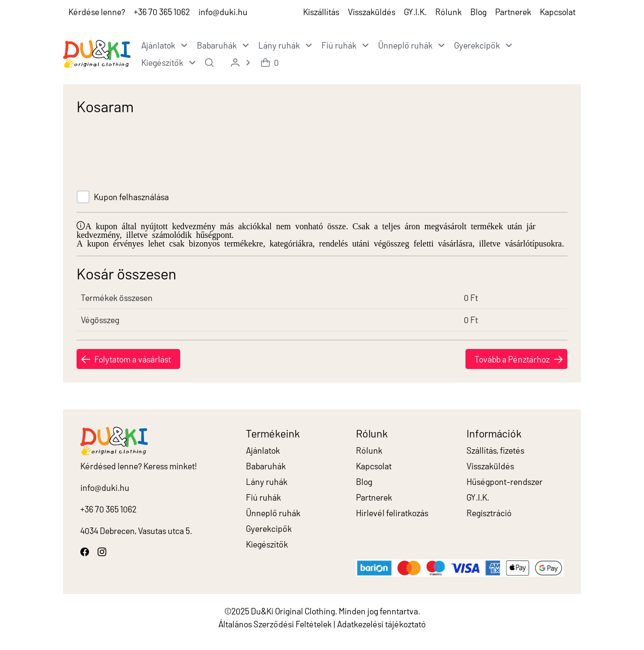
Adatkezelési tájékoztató (382, 624)
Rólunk (448, 12)
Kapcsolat (558, 12)
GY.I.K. (415, 12)
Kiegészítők (267, 544)
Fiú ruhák (263, 497)
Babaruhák (266, 466)
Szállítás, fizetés (495, 450)
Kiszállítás (321, 12)
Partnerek (513, 12)
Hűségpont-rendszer (505, 481)
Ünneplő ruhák (273, 513)
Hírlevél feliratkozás (392, 513)
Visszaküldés (372, 12)
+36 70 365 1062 (162, 12)
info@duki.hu (223, 12)
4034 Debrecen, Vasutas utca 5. (136, 531)
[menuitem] (163, 45)
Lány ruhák (267, 481)
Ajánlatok (263, 450)
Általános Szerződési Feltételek (275, 624)
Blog (478, 12)
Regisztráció (489, 513)
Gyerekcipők (269, 528)
